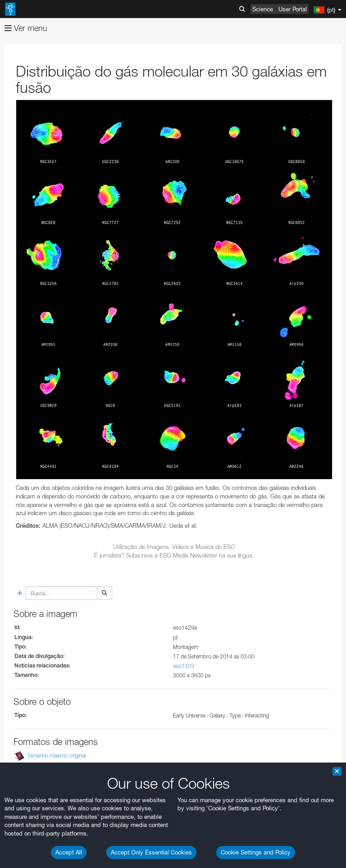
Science (263, 9)
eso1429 (184, 666)
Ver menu (26, 28)
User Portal (293, 9)
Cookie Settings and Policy (256, 852)
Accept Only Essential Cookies (151, 852)
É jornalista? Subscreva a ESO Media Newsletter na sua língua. (174, 555)
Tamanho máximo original (56, 756)
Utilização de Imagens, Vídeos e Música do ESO (174, 547)
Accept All (69, 852)
